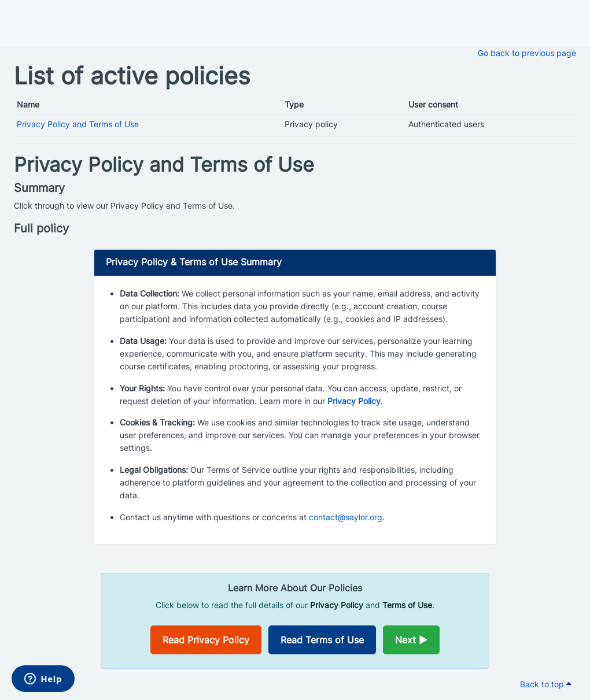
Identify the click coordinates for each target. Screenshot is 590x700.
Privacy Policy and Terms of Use (78, 124)
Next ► (411, 640)
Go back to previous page (527, 53)
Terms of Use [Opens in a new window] (407, 605)
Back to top (546, 684)
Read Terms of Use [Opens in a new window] (322, 640)
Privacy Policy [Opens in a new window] (354, 401)
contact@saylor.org (346, 517)
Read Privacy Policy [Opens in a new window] (206, 640)
